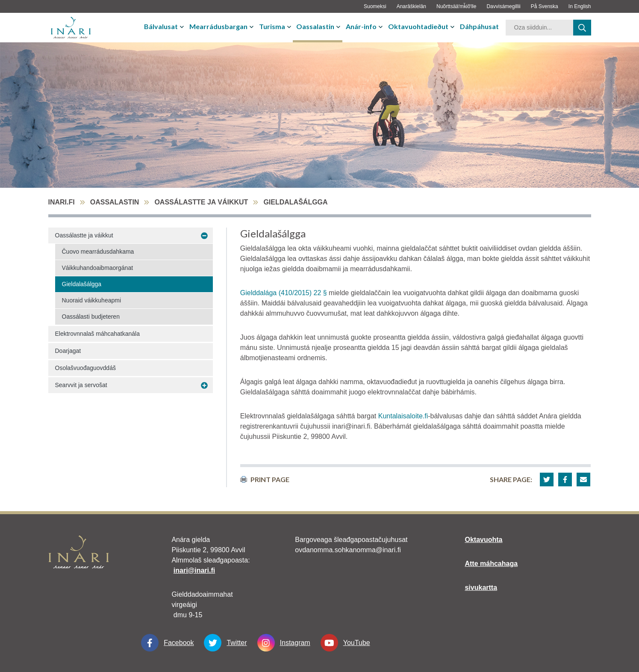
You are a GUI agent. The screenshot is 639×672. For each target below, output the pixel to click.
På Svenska (545, 6)
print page (265, 479)
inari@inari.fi (194, 570)
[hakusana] (539, 28)
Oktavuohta (483, 540)
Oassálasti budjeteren (91, 317)
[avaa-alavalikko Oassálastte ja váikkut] (204, 236)
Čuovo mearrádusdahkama (98, 252)
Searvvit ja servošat (81, 385)
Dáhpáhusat (479, 26)
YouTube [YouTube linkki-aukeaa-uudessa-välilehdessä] (345, 643)
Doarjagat (68, 351)
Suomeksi (375, 6)
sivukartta (481, 588)
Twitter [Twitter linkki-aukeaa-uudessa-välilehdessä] (225, 643)
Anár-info (361, 26)
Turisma (272, 26)
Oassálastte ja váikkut (201, 202)
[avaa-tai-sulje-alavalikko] (183, 27)
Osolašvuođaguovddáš (85, 368)
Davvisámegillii (503, 6)
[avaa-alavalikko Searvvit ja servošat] (204, 385)
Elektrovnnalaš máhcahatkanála (97, 334)
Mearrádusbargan (218, 26)
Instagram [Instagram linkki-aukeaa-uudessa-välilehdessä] (284, 643)
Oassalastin (315, 26)
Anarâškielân (411, 6)
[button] (547, 480)
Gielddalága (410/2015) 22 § (284, 293)
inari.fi (62, 202)
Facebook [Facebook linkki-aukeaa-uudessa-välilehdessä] (167, 643)
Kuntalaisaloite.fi (403, 416)
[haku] (582, 28)
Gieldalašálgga (82, 284)
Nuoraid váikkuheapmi (92, 300)
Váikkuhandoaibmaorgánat (98, 268)
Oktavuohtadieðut (418, 26)
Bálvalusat (161, 26)
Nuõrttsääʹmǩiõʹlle (456, 6)
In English (580, 6)
